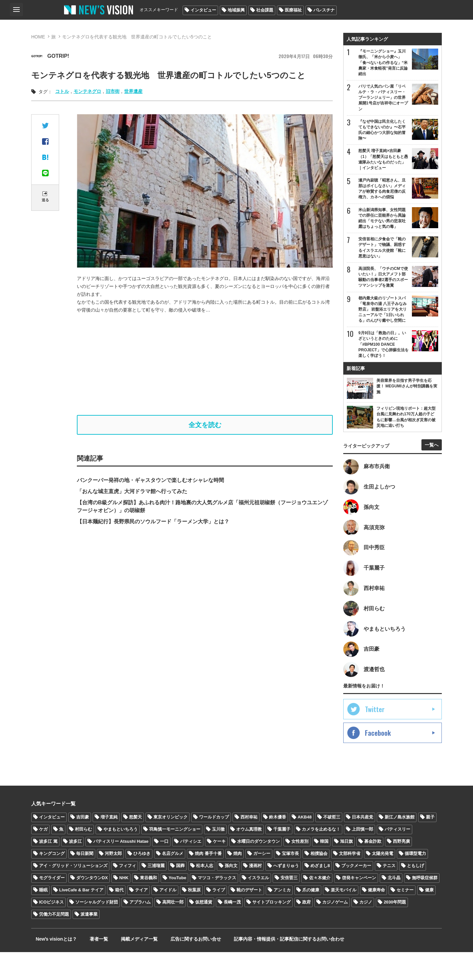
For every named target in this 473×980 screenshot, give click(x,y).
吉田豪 (83, 845)
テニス (389, 893)
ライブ (219, 918)
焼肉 (237, 881)
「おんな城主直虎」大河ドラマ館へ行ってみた (132, 494)
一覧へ (432, 461)
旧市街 (113, 91)
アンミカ (282, 918)
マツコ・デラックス (217, 906)
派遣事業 (89, 942)
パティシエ (191, 869)
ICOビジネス (51, 930)
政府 (306, 930)
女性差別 (300, 869)
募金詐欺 (373, 869)
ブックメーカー (356, 893)
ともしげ (416, 893)
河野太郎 (113, 881)
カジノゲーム (335, 930)
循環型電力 (415, 881)
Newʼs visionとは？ (52, 967)
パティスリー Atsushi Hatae (121, 869)
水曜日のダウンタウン (259, 869)
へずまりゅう (286, 893)
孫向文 (231, 893)
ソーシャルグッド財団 (97, 930)
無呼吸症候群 (425, 906)
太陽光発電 (383, 881)
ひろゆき (142, 881)
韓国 (324, 869)
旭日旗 (346, 869)
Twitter (375, 737)
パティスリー (397, 857)
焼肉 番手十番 (208, 881)
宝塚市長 (290, 881)
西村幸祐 (249, 845)
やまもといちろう (121, 857)
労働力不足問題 (54, 942)
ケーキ (219, 869)
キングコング (52, 881)
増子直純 (109, 845)
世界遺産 (133, 91)
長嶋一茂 (232, 930)
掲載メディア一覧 (123, 967)
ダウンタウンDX (92, 906)
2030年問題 (395, 930)
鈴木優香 (278, 845)
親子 (430, 845)
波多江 (75, 869)
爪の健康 (311, 918)
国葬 (180, 893)
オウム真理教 (249, 857)
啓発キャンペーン (359, 906)
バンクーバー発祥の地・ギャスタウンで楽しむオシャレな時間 (150, 483)
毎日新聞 (85, 881)
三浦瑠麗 (156, 893)
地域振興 (236, 10)
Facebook (378, 761)
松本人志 (205, 893)
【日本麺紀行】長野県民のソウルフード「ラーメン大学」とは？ (153, 524)
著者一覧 (88, 967)
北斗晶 (394, 906)
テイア (141, 918)
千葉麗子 (282, 857)
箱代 (119, 918)
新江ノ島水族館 (400, 845)
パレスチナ (324, 10)
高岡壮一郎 (173, 930)
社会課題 (265, 10)
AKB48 (305, 845)
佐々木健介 (320, 906)
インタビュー (203, 10)
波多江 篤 (48, 869)
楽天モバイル (344, 918)
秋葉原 (194, 918)
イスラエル (258, 906)
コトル (62, 91)
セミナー (405, 918)
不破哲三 (332, 845)
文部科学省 (350, 881)
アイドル (168, 918)
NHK (124, 906)
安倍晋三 (289, 906)
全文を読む (205, 426)
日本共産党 (362, 845)
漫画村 (255, 893)
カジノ (366, 930)
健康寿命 (376, 918)
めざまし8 (320, 893)
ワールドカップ (214, 845)
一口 (164, 869)
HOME (38, 37)
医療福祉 (293, 10)
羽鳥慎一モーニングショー (175, 857)
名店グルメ (173, 881)
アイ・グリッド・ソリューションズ (73, 893)
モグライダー (52, 906)
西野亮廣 (401, 869)
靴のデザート (249, 918)
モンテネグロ (87, 91)
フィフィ (127, 893)
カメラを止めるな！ (321, 857)
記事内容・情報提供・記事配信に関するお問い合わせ (261, 967)
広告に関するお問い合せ (173, 967)
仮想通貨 (204, 930)
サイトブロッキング (271, 930)
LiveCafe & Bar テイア (81, 918)
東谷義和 (148, 906)
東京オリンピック (170, 845)
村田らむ (83, 857)
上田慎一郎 (362, 857)
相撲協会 (319, 881)
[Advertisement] (205, 364)
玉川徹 (218, 857)
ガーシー (262, 881)
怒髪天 (135, 845)
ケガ (43, 857)
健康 (429, 918)
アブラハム (140, 930)
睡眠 (43, 918)
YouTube (177, 906)
